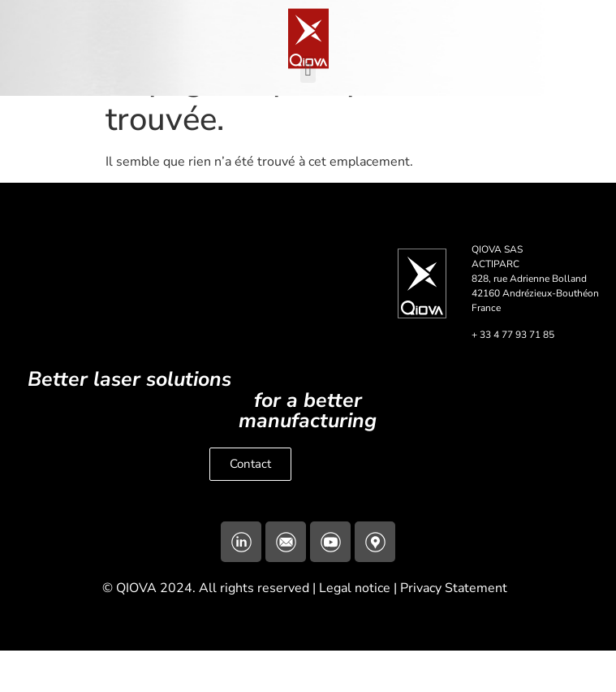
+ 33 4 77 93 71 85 (513, 376)
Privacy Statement (457, 629)
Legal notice (355, 629)
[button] (308, 69)
